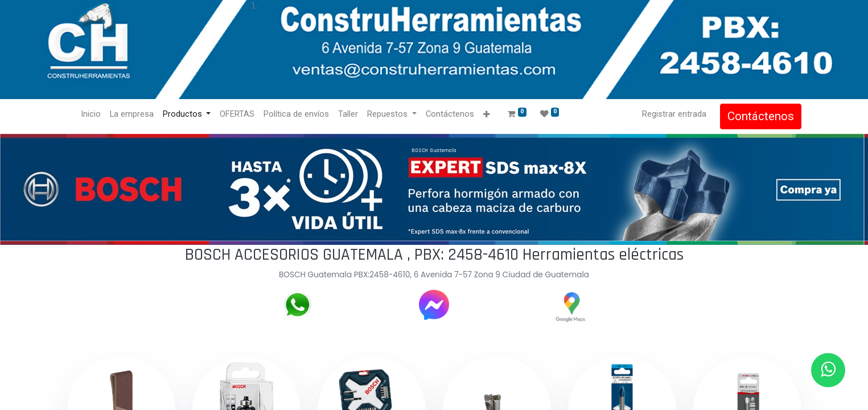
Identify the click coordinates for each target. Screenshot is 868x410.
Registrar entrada (674, 114)
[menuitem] (91, 114)
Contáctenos (761, 116)
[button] (486, 115)
